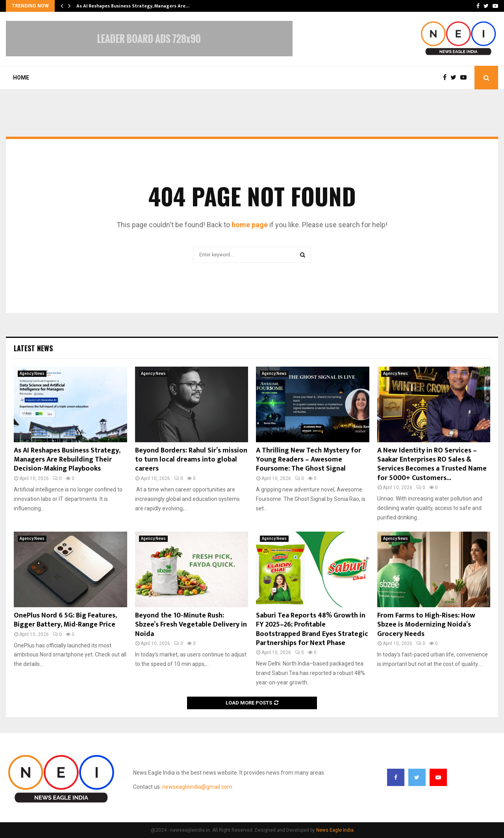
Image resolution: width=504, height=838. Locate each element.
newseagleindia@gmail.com (197, 787)
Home (21, 78)
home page (250, 225)
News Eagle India (335, 830)
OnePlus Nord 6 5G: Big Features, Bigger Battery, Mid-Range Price (65, 620)
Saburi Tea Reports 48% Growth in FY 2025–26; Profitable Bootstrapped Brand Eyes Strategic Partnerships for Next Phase (312, 629)
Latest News (33, 348)
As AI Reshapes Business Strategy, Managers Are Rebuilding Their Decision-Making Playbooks (67, 460)
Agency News (32, 374)
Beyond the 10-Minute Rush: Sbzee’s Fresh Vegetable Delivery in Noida (191, 625)
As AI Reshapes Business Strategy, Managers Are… (133, 6)
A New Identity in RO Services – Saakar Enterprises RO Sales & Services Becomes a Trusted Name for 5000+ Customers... (432, 464)
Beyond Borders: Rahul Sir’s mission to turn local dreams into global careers (191, 460)
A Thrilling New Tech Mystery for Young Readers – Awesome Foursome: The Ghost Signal (309, 460)
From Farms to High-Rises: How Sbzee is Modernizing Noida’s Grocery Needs (426, 625)
